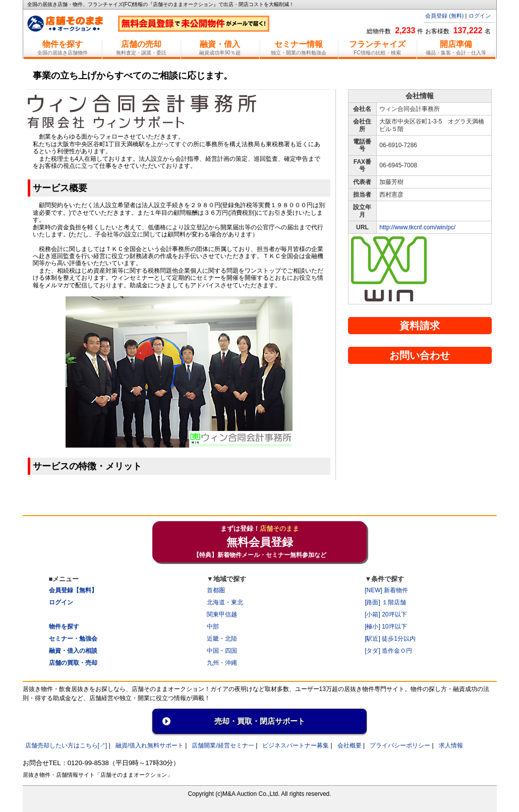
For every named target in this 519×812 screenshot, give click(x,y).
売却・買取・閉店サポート (260, 721)
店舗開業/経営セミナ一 (223, 745)
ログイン (480, 16)
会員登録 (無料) (444, 16)
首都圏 (216, 590)
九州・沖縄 (222, 663)
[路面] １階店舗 (385, 602)
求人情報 (451, 745)
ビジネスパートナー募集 (296, 745)
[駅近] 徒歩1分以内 (390, 639)
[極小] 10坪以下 (386, 627)
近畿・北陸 (222, 639)
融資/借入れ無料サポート (150, 745)
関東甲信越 (222, 614)
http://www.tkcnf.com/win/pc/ (417, 227)
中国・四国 (222, 651)
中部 (213, 627)
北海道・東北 (225, 602)
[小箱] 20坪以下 (386, 614)
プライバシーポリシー (400, 745)
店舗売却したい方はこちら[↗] (66, 745)
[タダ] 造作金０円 (388, 651)
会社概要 (350, 745)
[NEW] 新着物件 (386, 590)
